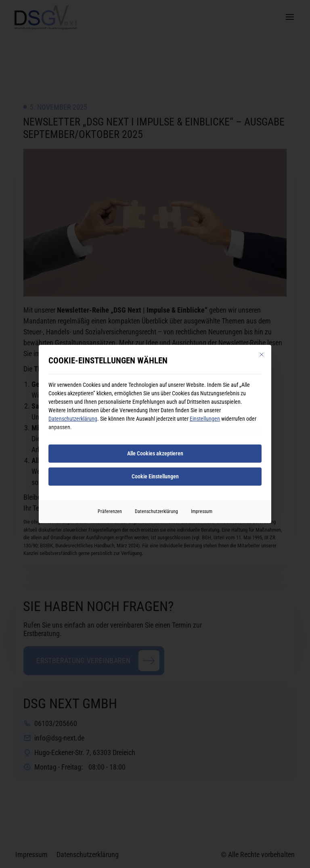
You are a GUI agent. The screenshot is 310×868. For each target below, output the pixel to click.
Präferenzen (110, 511)
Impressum (202, 511)
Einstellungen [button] (205, 419)
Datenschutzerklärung (73, 419)
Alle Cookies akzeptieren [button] (155, 453)
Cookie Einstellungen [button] (155, 476)
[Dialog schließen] (262, 355)
